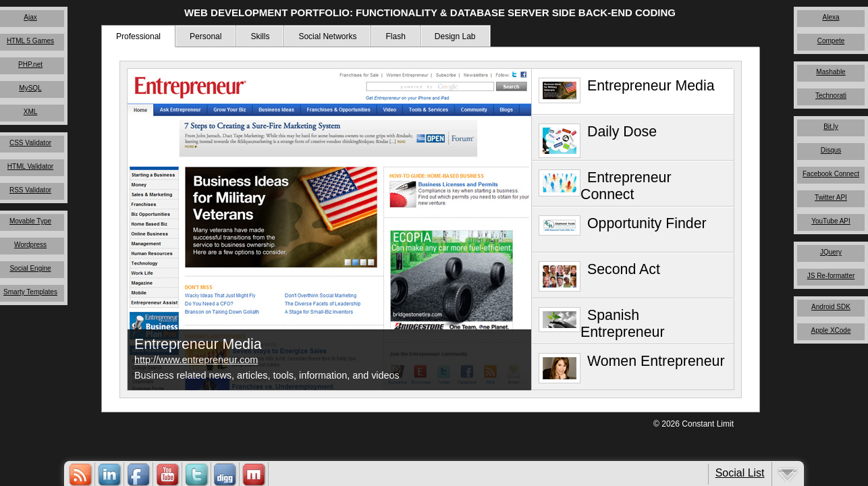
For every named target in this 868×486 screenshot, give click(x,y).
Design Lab (455, 36)
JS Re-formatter (831, 276)
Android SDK (831, 307)
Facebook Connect (831, 174)
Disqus (831, 150)
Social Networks (327, 36)
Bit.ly (831, 127)
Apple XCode (831, 330)
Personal (206, 36)
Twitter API (831, 197)
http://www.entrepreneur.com (196, 360)
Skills (260, 36)
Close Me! (486, 320)
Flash (395, 36)
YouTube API (831, 221)
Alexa (831, 17)
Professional (138, 36)
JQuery (831, 252)
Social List (740, 473)
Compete (831, 41)
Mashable (831, 72)
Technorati (831, 96)
